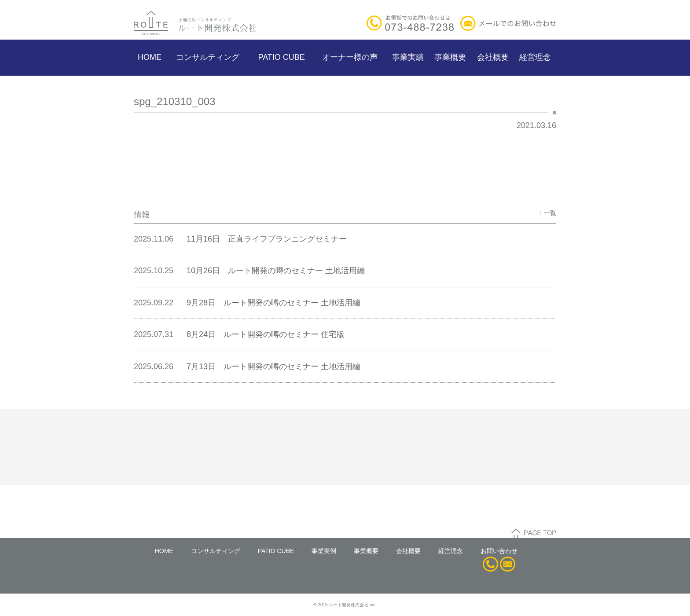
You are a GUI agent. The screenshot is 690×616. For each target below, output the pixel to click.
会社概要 (493, 57)
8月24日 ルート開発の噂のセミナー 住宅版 (266, 334)
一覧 (548, 213)
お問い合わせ (499, 551)
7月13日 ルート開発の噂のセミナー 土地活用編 (273, 367)
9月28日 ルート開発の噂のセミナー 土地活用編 (273, 303)
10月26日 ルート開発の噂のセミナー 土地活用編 (276, 271)
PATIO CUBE (281, 57)
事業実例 (324, 551)
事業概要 (450, 57)
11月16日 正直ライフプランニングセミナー (267, 239)
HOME (150, 57)
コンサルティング (208, 57)
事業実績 (408, 57)
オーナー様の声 (350, 57)
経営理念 (535, 57)
